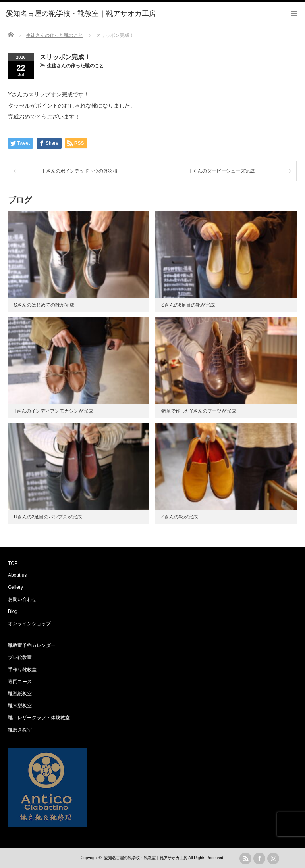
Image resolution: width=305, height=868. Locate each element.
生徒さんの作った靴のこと (75, 66)
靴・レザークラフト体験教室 (39, 718)
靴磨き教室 (20, 730)
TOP (13, 563)
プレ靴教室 (20, 657)
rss (245, 858)
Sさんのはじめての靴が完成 (44, 305)
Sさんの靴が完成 (180, 517)
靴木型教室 (20, 706)
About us (17, 575)
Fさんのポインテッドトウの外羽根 (80, 171)
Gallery (15, 587)
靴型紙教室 (20, 694)
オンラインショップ (29, 624)
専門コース (20, 682)
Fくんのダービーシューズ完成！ (224, 171)
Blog (13, 611)
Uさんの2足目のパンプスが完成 (48, 517)
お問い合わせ (22, 599)
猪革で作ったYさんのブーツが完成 (199, 411)
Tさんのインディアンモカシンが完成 (53, 411)
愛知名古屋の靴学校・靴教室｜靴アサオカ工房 (146, 858)
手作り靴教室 (22, 670)
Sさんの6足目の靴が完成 (188, 305)
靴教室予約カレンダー (32, 645)
